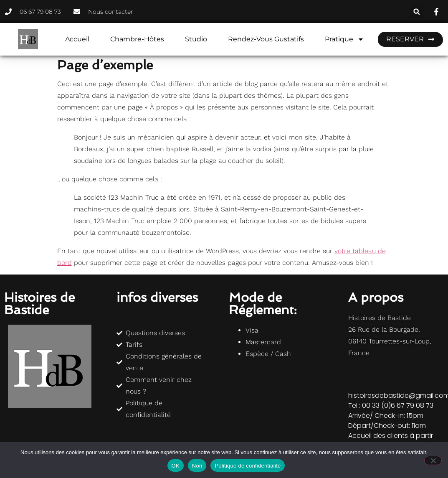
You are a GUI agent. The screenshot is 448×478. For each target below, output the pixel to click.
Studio (196, 39)
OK (176, 466)
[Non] (433, 460)
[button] (417, 11)
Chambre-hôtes (137, 39)
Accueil (77, 39)
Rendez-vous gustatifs (266, 39)
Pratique (344, 39)
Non (197, 466)
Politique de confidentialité (248, 466)
